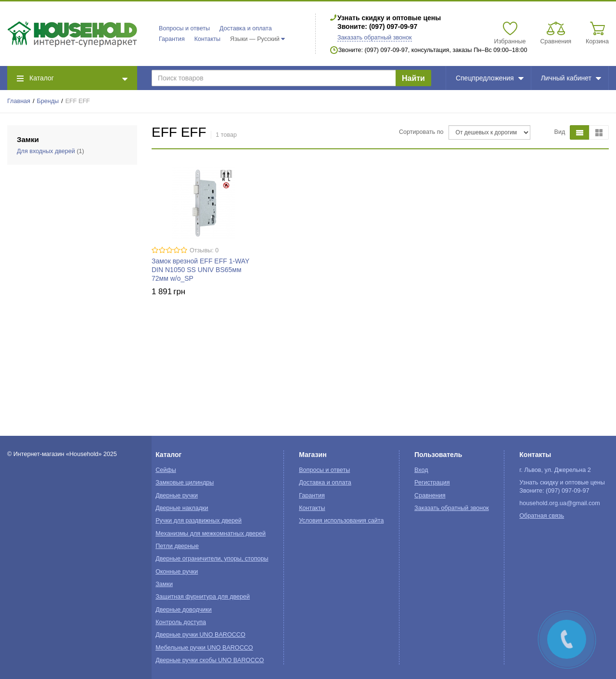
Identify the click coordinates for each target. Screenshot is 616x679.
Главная (19, 101)
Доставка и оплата (246, 28)
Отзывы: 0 (204, 250)
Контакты (207, 39)
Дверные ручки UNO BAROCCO (200, 635)
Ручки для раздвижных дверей (199, 521)
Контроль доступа (181, 622)
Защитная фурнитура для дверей (203, 597)
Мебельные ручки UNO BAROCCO (204, 648)
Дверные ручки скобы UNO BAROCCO (210, 660)
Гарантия (172, 39)
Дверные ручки (177, 496)
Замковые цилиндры (185, 483)
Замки (164, 584)
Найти (413, 78)
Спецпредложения (490, 78)
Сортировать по (421, 132)
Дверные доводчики (184, 610)
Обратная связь (542, 516)
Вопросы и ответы (184, 28)
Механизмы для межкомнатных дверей (211, 534)
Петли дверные (177, 546)
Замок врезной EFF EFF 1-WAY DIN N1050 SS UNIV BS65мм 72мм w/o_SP (200, 270)
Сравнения (430, 496)
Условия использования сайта (341, 521)
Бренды (48, 101)
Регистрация (432, 483)
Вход (421, 470)
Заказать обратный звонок (375, 38)
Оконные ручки (177, 572)
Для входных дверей (46, 151)
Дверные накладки (182, 508)
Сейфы (166, 470)
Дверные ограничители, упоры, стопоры (212, 559)
